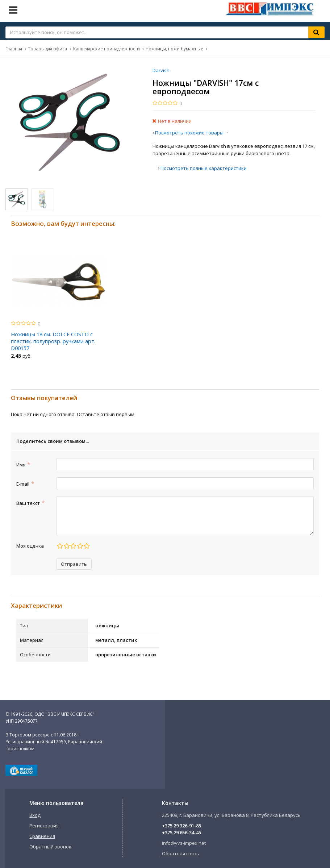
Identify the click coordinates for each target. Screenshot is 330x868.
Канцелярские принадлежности (106, 49)
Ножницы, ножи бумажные (174, 49)
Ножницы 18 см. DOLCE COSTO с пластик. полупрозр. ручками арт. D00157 (53, 341)
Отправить (74, 564)
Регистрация (44, 826)
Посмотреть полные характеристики (204, 168)
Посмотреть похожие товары (189, 133)
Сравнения (42, 836)
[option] (59, 304)
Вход (35, 815)
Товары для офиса (47, 49)
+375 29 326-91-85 (181, 826)
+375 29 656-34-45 (181, 832)
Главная (14, 49)
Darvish (161, 70)
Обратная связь (181, 854)
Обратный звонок (50, 847)
